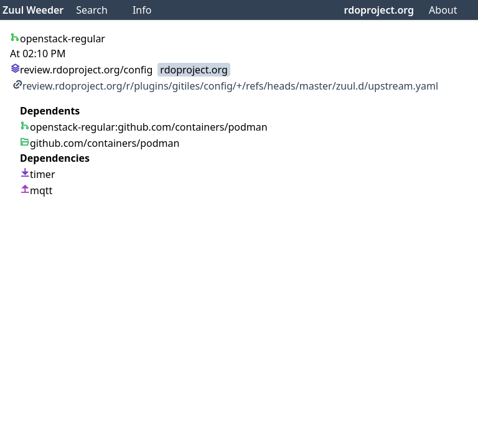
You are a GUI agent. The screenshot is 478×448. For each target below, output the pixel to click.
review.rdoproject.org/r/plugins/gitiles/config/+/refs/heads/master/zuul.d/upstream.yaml (225, 86)
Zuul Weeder (33, 10)
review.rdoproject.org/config (81, 70)
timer (38, 174)
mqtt (36, 190)
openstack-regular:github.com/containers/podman (144, 127)
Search (92, 10)
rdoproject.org (379, 10)
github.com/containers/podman (100, 143)
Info (142, 10)
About (443, 10)
